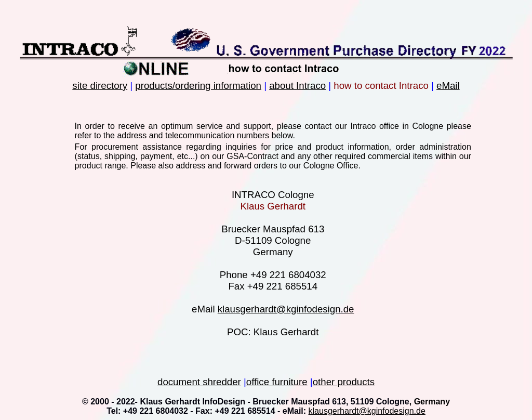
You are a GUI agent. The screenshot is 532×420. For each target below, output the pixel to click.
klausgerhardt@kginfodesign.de (286, 309)
